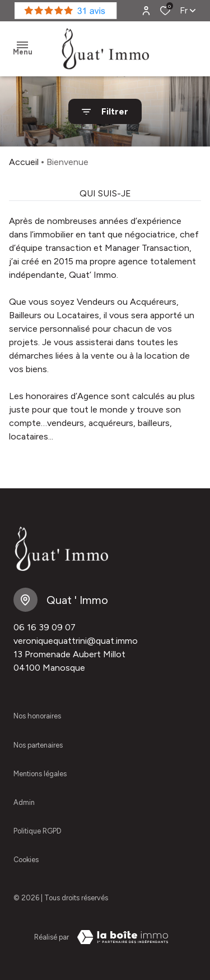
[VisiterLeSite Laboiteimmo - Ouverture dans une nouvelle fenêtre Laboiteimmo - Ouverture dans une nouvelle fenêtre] (123, 937)
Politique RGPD (38, 831)
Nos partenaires (38, 745)
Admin (24, 802)
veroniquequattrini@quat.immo (76, 641)
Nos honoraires (37, 716)
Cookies (26, 860)
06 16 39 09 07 (45, 627)
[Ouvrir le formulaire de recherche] (105, 111)
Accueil (24, 162)
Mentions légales (40, 774)
